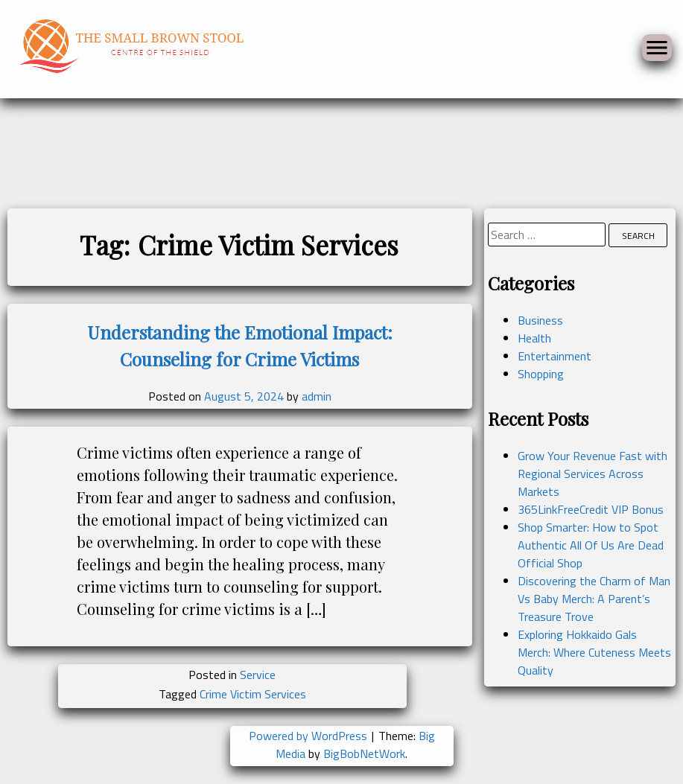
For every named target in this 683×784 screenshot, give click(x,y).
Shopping (541, 374)
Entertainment (555, 356)
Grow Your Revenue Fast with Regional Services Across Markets (593, 474)
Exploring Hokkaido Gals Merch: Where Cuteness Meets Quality (594, 652)
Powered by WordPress (309, 736)
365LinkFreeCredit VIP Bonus (591, 509)
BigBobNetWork (364, 753)
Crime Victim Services (253, 694)
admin (317, 396)
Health (534, 338)
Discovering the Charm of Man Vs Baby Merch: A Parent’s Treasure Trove (594, 599)
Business (540, 320)
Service (258, 675)
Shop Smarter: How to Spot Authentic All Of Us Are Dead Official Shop (591, 545)
